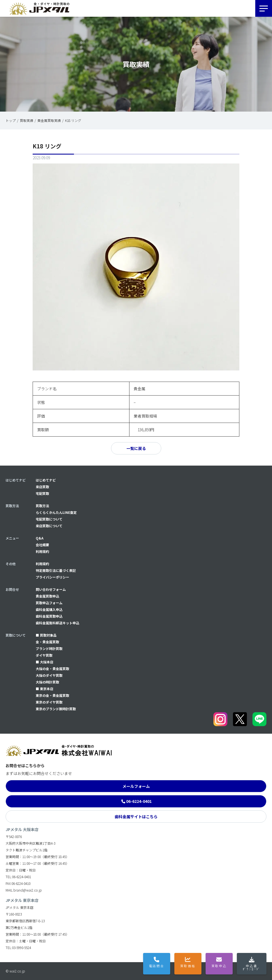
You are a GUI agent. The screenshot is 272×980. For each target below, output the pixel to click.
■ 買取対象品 (46, 635)
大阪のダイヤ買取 (49, 675)
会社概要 (42, 545)
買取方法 (42, 506)
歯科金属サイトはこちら (136, 817)
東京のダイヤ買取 (49, 702)
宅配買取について (49, 519)
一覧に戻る (136, 448)
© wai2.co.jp (15, 971)
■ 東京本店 (44, 689)
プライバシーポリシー (52, 577)
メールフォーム (136, 786)
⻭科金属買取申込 (49, 616)
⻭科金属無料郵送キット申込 (57, 623)
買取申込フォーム (49, 603)
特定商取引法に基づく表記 (56, 570)
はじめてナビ (46, 480)
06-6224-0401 (139, 801)
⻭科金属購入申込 (49, 609)
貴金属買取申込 (47, 596)
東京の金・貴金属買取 (52, 695)
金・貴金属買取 (47, 642)
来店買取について (49, 526)
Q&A (40, 538)
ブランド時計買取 (49, 648)
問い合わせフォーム (51, 589)
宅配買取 (42, 493)
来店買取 (42, 487)
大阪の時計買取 (47, 682)
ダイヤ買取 (44, 655)
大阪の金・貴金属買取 (52, 669)
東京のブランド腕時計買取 (56, 709)
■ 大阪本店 (44, 662)
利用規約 (42, 551)
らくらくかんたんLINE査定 (56, 512)
